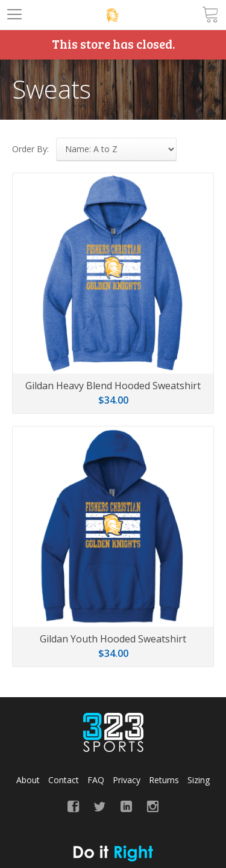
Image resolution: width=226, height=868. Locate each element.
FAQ (96, 780)
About (28, 780)
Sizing (199, 780)
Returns (164, 780)
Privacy (127, 780)
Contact (64, 780)
